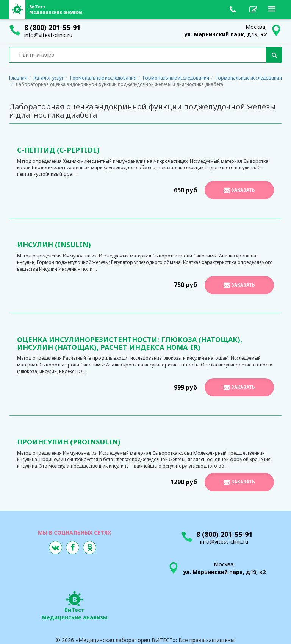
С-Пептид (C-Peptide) (58, 150)
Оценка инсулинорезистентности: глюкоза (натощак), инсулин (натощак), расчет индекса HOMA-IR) (130, 343)
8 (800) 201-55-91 (52, 27)
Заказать (239, 190)
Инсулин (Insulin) (54, 245)
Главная (18, 78)
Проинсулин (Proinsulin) (69, 442)
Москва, (225, 30)
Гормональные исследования (103, 78)
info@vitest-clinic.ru (48, 35)
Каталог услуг (49, 78)
